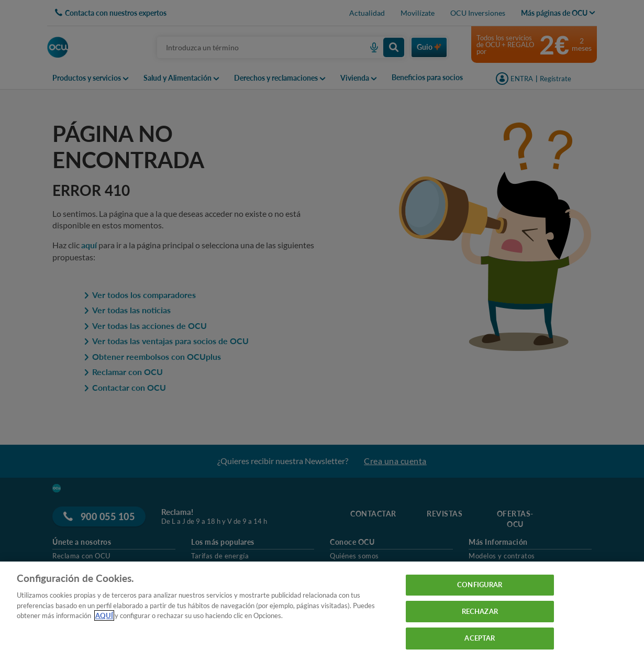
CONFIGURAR (480, 585)
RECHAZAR (480, 611)
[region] (322, 611)
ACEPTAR (480, 638)
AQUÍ (104, 615)
